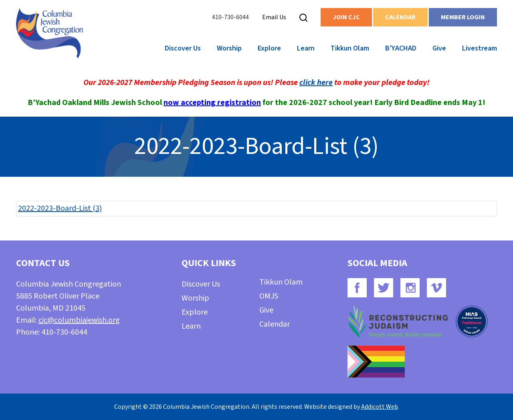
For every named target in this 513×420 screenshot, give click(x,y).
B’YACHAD (401, 48)
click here (316, 83)
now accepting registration (212, 103)
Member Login (463, 17)
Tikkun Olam (350, 48)
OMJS (269, 296)
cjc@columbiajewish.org (79, 320)
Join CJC (346, 17)
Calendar (400, 17)
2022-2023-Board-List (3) (60, 208)
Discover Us (183, 48)
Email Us (274, 17)
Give (439, 48)
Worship (229, 48)
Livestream (480, 48)
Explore (269, 48)
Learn (306, 48)
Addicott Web (380, 407)
